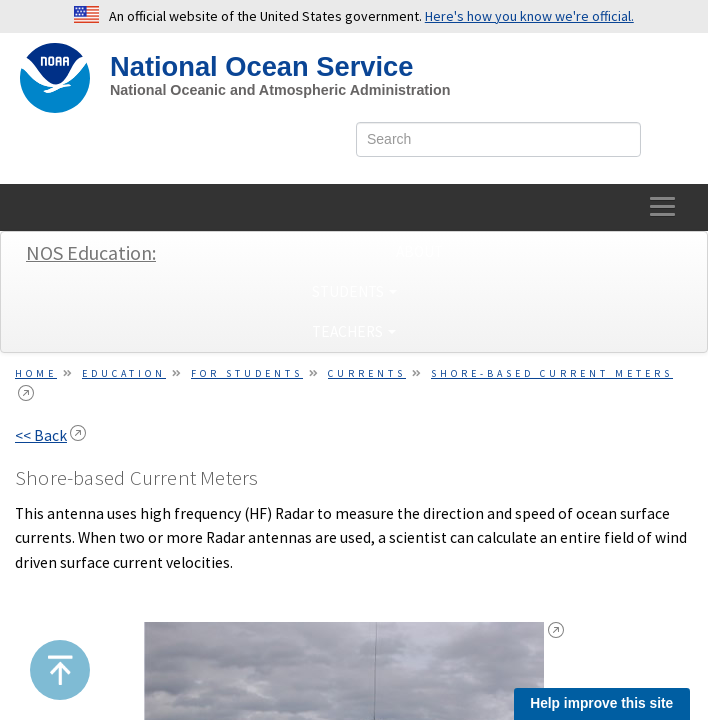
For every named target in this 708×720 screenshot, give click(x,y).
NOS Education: (91, 252)
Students (354, 291)
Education (124, 373)
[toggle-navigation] (663, 207)
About (419, 251)
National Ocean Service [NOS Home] (261, 66)
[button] (60, 670)
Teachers (354, 331)
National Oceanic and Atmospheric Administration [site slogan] (280, 90)
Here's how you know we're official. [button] (529, 16)
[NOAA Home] (55, 78)
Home (36, 373)
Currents (367, 373)
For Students (247, 373)
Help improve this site (601, 703)
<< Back (41, 435)
